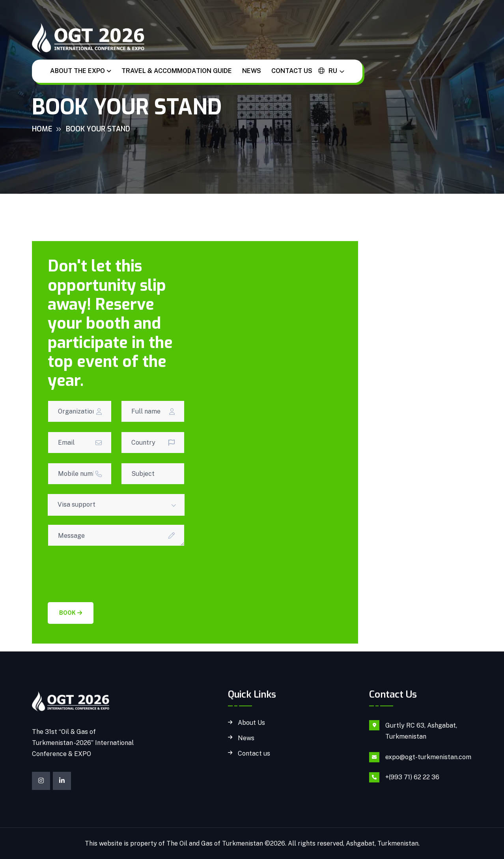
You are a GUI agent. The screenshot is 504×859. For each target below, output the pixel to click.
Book (71, 613)
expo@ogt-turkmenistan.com (428, 757)
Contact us (292, 71)
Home (42, 129)
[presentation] (108, 571)
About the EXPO (77, 71)
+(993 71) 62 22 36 (412, 777)
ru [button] (328, 71)
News (252, 71)
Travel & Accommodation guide (177, 71)
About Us (251, 723)
